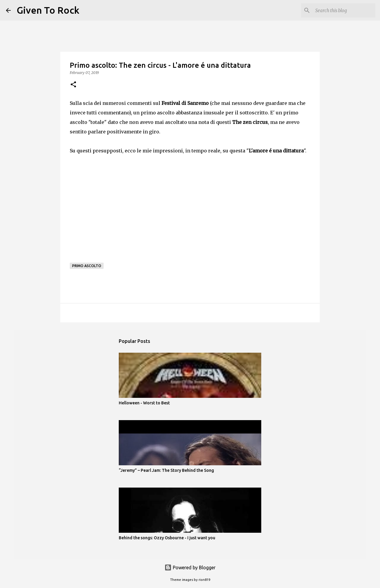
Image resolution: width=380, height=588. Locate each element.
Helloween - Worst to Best (144, 403)
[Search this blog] (344, 10)
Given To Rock (48, 10)
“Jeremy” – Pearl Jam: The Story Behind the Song (166, 470)
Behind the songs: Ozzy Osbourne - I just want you (167, 538)
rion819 (204, 580)
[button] (73, 85)
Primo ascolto (87, 266)
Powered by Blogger (190, 567)
